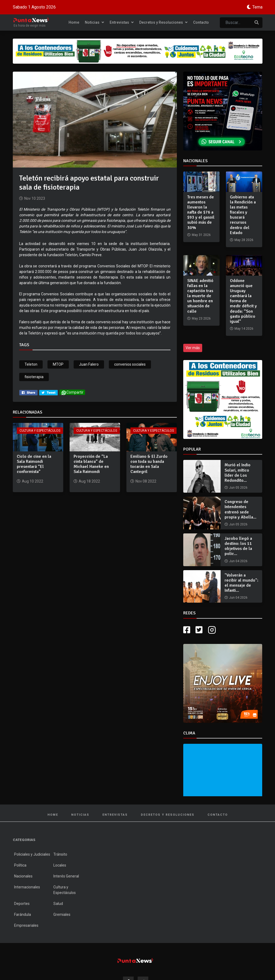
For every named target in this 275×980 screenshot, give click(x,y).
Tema (257, 7)
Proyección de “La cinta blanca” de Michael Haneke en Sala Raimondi (91, 464)
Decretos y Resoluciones (163, 22)
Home (74, 22)
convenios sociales (130, 364)
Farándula (23, 914)
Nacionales (23, 876)
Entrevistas (122, 22)
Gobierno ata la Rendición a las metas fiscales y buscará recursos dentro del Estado (243, 215)
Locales (60, 865)
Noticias (94, 22)
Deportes (22, 904)
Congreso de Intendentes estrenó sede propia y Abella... (240, 509)
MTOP (58, 364)
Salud (58, 904)
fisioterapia (34, 377)
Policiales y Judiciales (32, 854)
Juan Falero (89, 364)
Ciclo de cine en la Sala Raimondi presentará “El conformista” (34, 464)
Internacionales (27, 887)
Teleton (31, 364)
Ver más (193, 348)
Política (20, 865)
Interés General (66, 876)
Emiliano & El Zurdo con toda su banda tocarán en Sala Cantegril (149, 464)
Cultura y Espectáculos (40, 431)
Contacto (201, 22)
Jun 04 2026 (238, 561)
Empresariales (26, 925)
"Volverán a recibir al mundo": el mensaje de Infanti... (241, 583)
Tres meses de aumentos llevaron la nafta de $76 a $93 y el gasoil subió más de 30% (201, 212)
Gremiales (62, 914)
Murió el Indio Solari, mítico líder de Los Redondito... (238, 473)
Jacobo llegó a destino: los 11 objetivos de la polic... (238, 546)
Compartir (72, 393)
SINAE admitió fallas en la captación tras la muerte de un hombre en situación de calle (200, 296)
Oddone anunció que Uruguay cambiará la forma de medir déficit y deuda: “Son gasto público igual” (243, 301)
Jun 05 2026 (238, 488)
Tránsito (60, 854)
